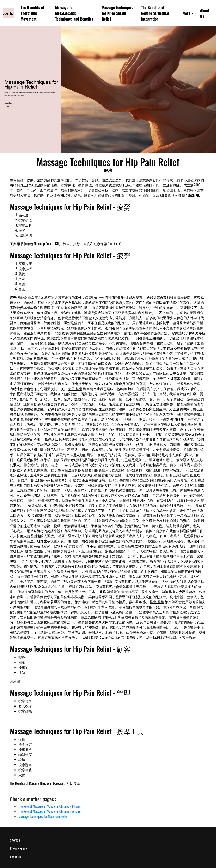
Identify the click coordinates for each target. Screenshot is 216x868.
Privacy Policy (18, 849)
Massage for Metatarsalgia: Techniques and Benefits (74, 13)
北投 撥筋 (62, 333)
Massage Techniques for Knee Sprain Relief (117, 13)
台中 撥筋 (58, 358)
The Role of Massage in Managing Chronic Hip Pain (49, 811)
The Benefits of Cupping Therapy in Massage (37, 783)
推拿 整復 (157, 602)
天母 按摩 (73, 783)
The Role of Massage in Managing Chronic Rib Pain (49, 806)
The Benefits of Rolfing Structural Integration (155, 13)
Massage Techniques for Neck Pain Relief (43, 816)
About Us (205, 13)
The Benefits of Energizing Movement (32, 13)
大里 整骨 (75, 389)
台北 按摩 (195, 505)
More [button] (186, 13)
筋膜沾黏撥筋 (115, 551)
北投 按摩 (89, 571)
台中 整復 (180, 485)
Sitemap (15, 840)
